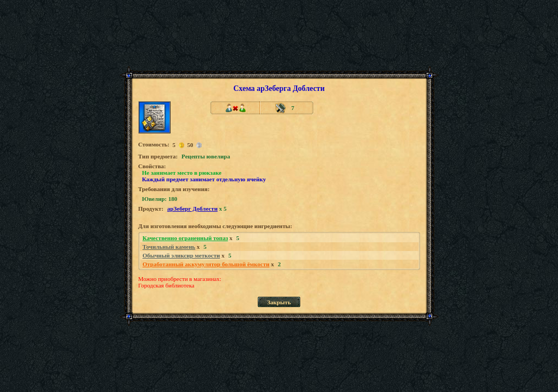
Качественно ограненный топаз (186, 238)
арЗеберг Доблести (193, 209)
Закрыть (279, 302)
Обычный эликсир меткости (181, 255)
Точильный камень (169, 247)
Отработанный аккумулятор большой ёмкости (206, 264)
